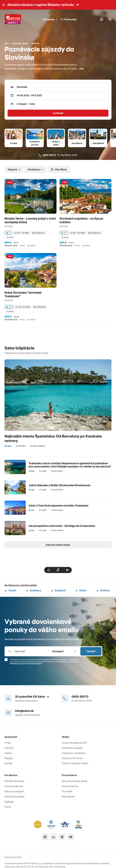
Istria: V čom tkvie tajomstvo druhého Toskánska (59, 506)
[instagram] (62, 837)
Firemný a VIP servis (72, 758)
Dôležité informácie (14, 781)
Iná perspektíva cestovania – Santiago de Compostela (62, 526)
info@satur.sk (24, 711)
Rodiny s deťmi (56, 143)
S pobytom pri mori (35, 143)
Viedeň (10, 590)
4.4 (9, 307)
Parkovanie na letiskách (74, 753)
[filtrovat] (67, 570)
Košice (81, 590)
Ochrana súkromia (14, 786)
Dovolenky (50, 19)
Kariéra (8, 753)
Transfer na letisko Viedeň (75, 763)
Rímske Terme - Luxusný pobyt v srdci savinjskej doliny (30, 220)
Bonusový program (14, 791)
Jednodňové (98, 143)
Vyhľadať (58, 113)
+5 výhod (10, 237)
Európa (14, 143)
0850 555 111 (80, 697)
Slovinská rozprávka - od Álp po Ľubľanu (81, 220)
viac (81, 69)
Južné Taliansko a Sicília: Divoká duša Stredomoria (60, 485)
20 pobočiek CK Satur (32, 697)
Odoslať (91, 651)
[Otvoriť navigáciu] (110, 19)
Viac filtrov (59, 169)
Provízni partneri (70, 786)
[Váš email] (26, 651)
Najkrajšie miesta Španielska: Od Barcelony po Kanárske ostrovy (53, 438)
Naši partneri (68, 797)
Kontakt (8, 763)
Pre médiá (67, 791)
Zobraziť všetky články (58, 545)
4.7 (64, 233)
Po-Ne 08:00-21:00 (58, 155)
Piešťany (103, 590)
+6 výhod (10, 311)
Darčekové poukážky (72, 748)
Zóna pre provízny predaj (74, 781)
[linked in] (54, 837)
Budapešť (58, 590)
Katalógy (9, 802)
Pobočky (9, 748)
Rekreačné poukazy (15, 797)
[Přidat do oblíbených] (53, 183)
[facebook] (45, 837)
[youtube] (71, 837)
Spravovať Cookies (13, 857)
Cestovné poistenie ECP (74, 743)
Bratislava (34, 590)
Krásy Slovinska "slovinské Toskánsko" (23, 294)
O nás (8, 743)
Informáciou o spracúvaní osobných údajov (26, 664)
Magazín (9, 758)
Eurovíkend (77, 143)
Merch (8, 807)
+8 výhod (65, 237)
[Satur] (13, 19)
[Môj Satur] (101, 19)
